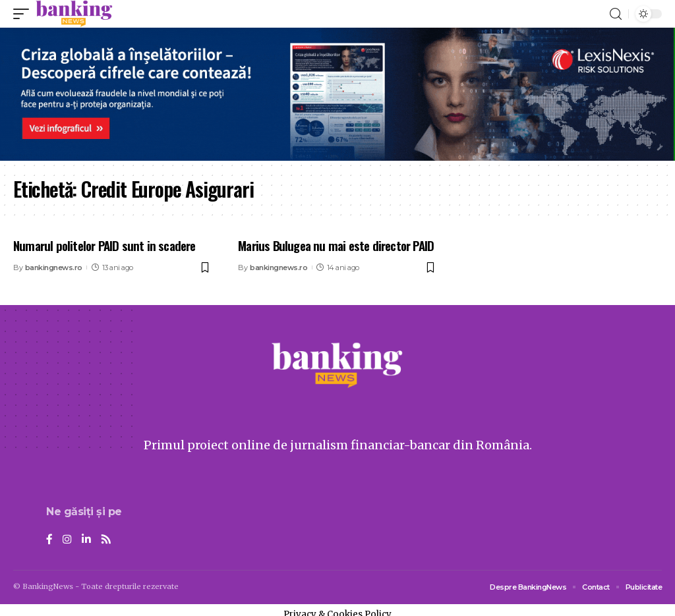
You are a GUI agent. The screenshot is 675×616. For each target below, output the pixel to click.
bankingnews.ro (54, 267)
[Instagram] (67, 540)
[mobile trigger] (24, 14)
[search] (616, 14)
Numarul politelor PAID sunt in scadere (104, 245)
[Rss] (106, 540)
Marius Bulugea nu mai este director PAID (336, 245)
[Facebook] (49, 540)
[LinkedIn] (86, 540)
